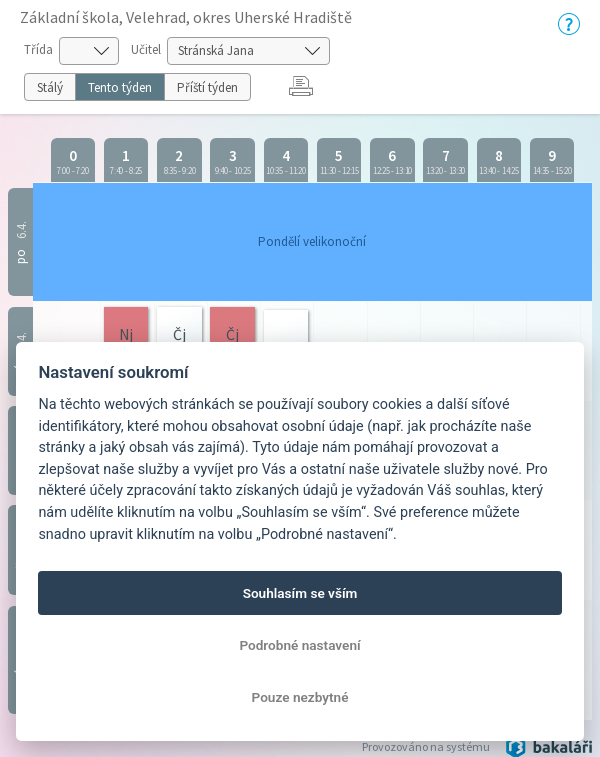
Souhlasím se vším (300, 593)
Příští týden (207, 87)
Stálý (50, 87)
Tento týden (120, 87)
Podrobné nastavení (299, 645)
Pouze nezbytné (300, 697)
